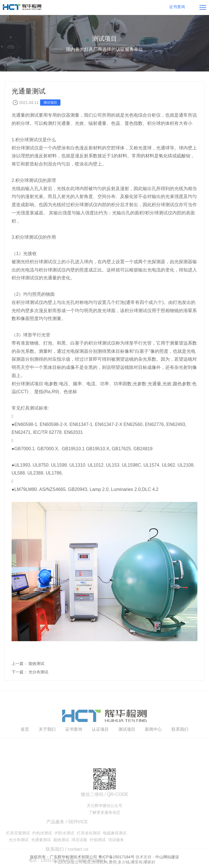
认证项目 (100, 746)
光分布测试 (38, 672)
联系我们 (180, 746)
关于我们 (47, 746)
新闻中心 (153, 746)
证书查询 (74, 746)
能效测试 (36, 663)
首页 (25, 746)
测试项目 (127, 746)
